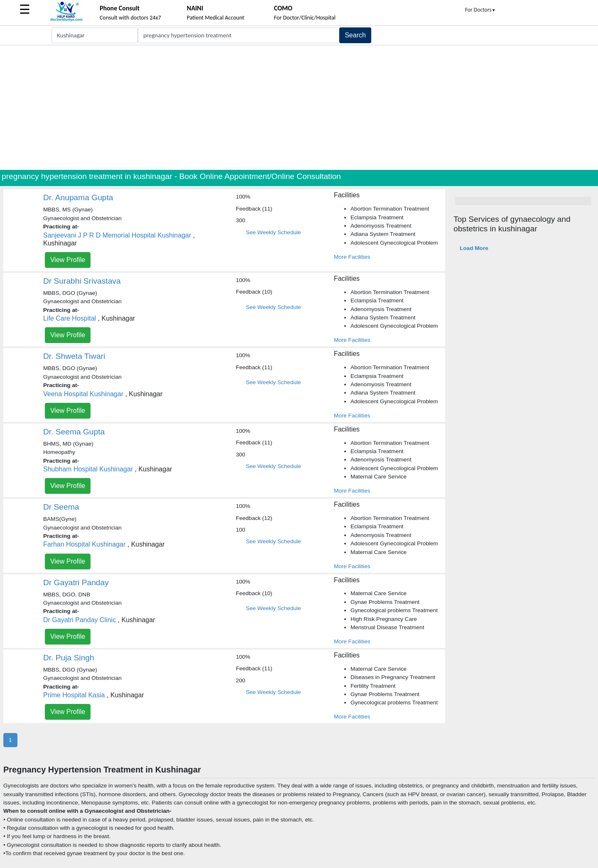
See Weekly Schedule (273, 232)
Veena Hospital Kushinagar (83, 394)
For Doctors (480, 10)
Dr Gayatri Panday (76, 582)
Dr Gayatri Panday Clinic (80, 620)
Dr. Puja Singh (69, 658)
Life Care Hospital (70, 318)
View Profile (68, 260)
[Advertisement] (299, 108)
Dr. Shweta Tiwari (74, 356)
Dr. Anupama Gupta (78, 197)
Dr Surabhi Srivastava (82, 281)
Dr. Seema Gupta (74, 432)
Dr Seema (61, 507)
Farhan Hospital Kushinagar (84, 544)
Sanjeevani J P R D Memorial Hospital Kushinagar (117, 235)
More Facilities (352, 257)
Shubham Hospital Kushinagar (88, 469)
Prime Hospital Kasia (74, 695)
